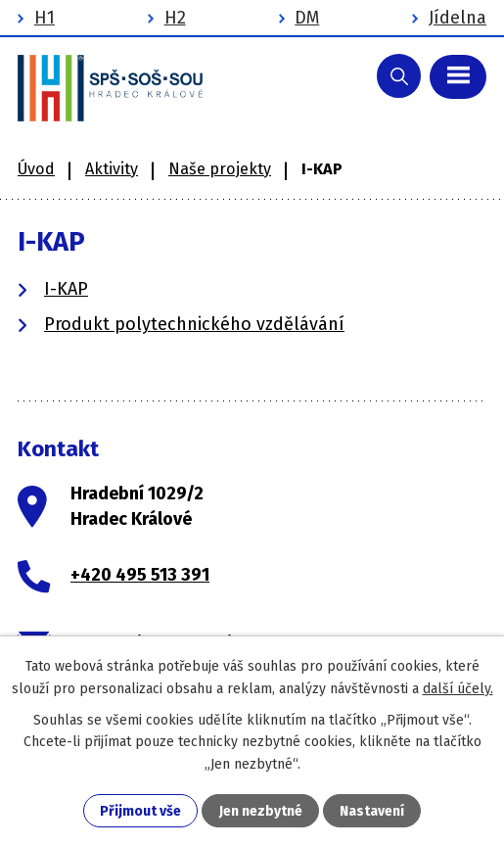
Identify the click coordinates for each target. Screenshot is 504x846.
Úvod (36, 169)
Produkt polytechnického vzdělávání (194, 324)
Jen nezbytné (261, 811)
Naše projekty (220, 169)
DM (307, 18)
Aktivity (112, 169)
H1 (45, 18)
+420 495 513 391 (140, 575)
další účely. (458, 689)
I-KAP (66, 289)
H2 (175, 18)
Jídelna (458, 18)
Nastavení (372, 811)
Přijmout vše (140, 811)
